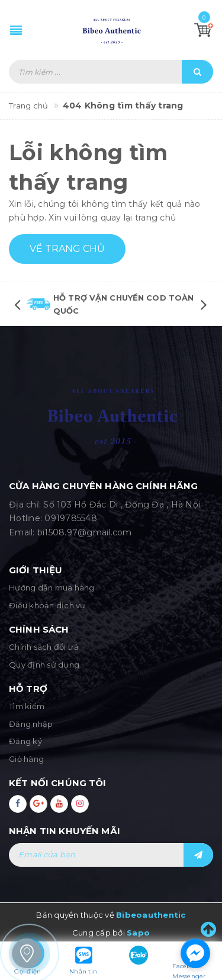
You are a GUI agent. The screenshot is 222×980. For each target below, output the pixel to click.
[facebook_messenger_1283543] (195, 953)
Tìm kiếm (27, 706)
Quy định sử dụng (44, 665)
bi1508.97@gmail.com (85, 532)
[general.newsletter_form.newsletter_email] (111, 855)
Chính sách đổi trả (44, 647)
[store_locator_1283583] (27, 953)
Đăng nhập (31, 724)
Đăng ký (25, 741)
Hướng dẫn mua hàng (52, 588)
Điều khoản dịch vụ (47, 605)
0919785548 (71, 518)
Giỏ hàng (26, 759)
